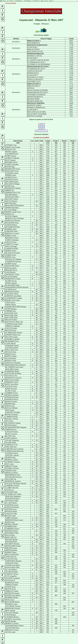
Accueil (3, 1)
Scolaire (37, 1)
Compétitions (19, 1)
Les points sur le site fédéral (41, 137)
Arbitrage (28, 1)
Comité (11, 1)
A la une (45, 1)
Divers (52, 1)
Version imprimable (11, 3)
